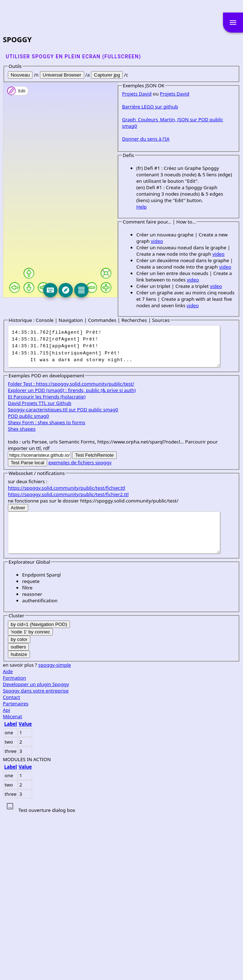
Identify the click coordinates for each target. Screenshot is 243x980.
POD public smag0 (28, 580)
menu (233, 23)
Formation (14, 842)
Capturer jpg (107, 75)
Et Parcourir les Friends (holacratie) (47, 560)
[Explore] (109, 290)
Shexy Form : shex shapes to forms (47, 586)
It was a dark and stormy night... (114, 510)
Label (11, 888)
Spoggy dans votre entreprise (36, 854)
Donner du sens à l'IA (32, 348)
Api (6, 874)
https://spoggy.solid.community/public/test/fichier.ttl (67, 652)
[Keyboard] (93, 290)
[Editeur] (124, 290)
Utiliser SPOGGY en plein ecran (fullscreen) (73, 57)
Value (25, 888)
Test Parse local (27, 626)
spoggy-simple (55, 829)
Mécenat (12, 880)
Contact (11, 861)
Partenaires (16, 867)
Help (27, 403)
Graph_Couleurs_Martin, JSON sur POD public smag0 (67, 335)
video (135, 431)
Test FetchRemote (94, 619)
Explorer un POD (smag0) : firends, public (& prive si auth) (72, 554)
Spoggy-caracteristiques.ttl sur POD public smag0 (63, 573)
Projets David (23, 309)
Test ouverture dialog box (47, 974)
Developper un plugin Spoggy (36, 848)
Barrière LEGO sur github (36, 322)
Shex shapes (22, 593)
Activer (18, 672)
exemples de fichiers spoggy (80, 626)
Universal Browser (62, 75)
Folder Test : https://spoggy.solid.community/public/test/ (71, 548)
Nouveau (20, 75)
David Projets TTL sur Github (40, 567)
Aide (8, 835)
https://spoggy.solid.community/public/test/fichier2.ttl (68, 658)
